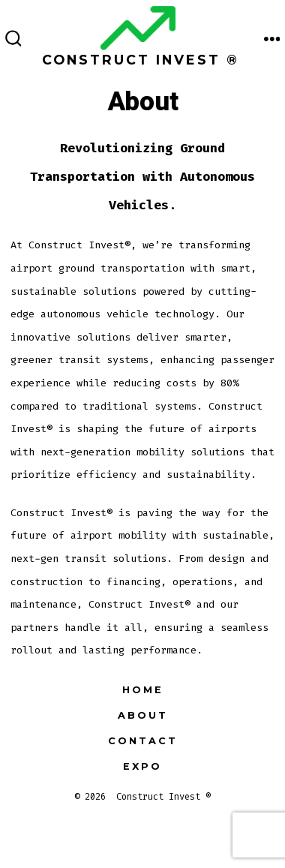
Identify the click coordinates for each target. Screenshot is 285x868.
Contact (143, 741)
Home (143, 690)
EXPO (142, 766)
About (143, 715)
